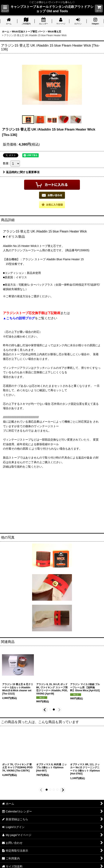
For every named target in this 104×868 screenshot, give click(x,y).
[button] (5, 8)
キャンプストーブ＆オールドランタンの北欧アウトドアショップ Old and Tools (52, 9)
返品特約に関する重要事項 (21, 172)
